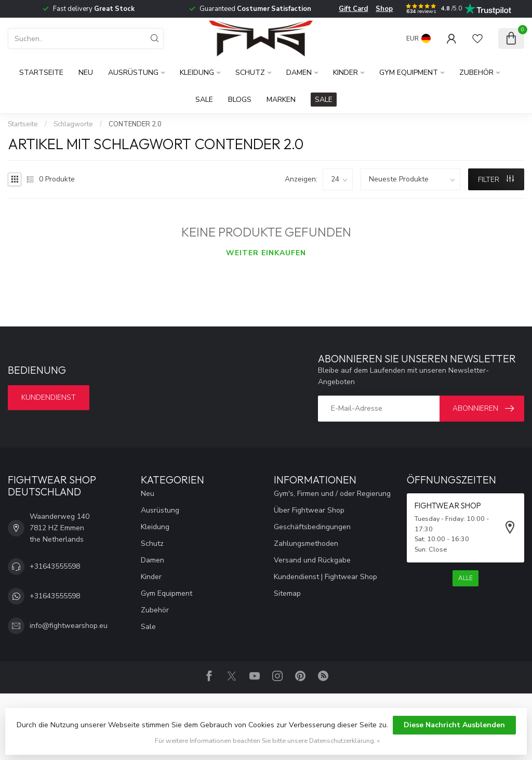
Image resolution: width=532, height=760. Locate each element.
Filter (496, 180)
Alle (465, 578)
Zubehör (476, 73)
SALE (324, 100)
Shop (384, 9)
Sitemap (287, 593)
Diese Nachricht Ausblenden (454, 725)
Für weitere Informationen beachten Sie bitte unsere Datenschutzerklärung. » (267, 741)
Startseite (41, 73)
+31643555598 (55, 566)
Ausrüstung (133, 73)
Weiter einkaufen (266, 253)
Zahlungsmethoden (306, 543)
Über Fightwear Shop (309, 510)
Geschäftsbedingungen (312, 527)
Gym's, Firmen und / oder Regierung (332, 494)
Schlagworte (73, 124)
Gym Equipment (409, 73)
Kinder (345, 73)
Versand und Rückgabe (312, 560)
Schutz (250, 73)
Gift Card (353, 9)
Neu (86, 73)
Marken (281, 100)
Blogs (240, 100)
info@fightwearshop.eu (69, 626)
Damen (299, 73)
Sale (204, 100)
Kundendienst (49, 397)
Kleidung (197, 73)
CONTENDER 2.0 (135, 124)
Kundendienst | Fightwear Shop (325, 577)
